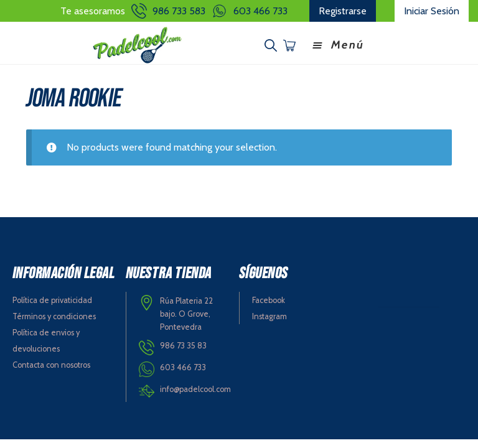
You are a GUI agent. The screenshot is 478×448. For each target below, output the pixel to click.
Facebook (269, 300)
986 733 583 (179, 11)
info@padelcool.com (195, 389)
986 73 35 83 (183, 346)
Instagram (269, 316)
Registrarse (343, 11)
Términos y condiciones (54, 316)
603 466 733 (260, 11)
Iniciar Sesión (432, 11)
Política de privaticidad (52, 300)
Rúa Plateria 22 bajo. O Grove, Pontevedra (186, 314)
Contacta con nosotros (51, 365)
